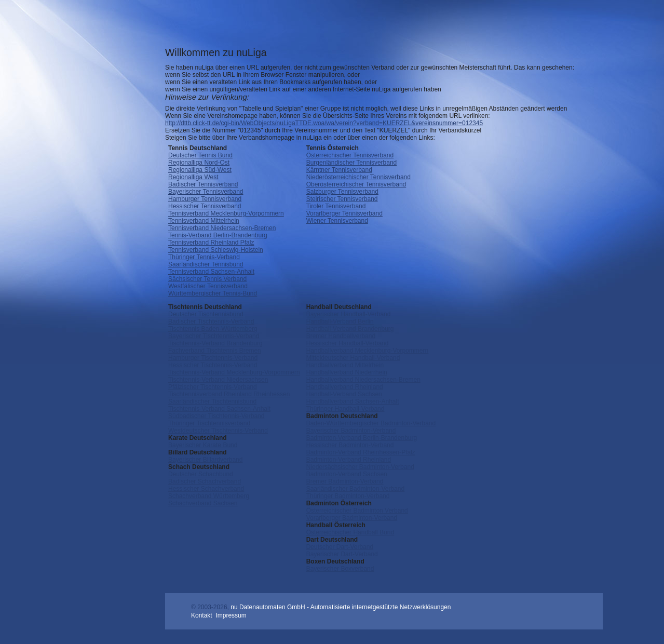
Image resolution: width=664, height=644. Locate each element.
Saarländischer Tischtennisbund (212, 401)
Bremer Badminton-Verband (345, 481)
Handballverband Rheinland (345, 387)
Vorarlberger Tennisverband (344, 213)
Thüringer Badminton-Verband (348, 496)
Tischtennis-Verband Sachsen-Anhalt (219, 409)
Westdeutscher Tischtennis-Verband (218, 431)
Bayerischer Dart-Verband (342, 554)
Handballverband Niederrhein (347, 372)
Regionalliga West (193, 177)
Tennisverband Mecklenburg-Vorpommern (226, 213)
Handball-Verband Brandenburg (350, 329)
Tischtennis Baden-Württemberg (213, 329)
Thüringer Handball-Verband (345, 409)
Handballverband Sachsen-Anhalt (353, 401)
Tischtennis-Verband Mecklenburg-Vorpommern (234, 372)
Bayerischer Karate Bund (203, 445)
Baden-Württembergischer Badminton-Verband (371, 423)
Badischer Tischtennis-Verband (211, 321)
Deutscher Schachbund (201, 474)
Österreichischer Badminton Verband (357, 511)
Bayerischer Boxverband (340, 569)
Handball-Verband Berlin (340, 321)
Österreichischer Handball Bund (350, 532)
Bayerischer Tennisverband (206, 192)
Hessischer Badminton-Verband (350, 445)
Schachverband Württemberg (209, 496)
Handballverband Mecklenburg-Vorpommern (367, 351)
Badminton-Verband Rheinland (349, 460)
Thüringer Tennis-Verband (204, 257)
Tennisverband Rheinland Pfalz (211, 243)
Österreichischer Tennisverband (350, 155)
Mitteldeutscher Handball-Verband (353, 358)
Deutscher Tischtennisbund (206, 314)
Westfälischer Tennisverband (208, 286)
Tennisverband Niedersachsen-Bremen (222, 228)
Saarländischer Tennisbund (206, 264)
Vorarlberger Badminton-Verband (352, 518)
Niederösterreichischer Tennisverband (358, 177)
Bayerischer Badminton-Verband (351, 431)
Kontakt (202, 615)
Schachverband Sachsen (203, 503)
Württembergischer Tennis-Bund (213, 293)
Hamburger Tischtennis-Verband (213, 358)
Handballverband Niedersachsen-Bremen (363, 380)
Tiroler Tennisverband (336, 206)
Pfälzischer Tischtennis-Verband (213, 387)
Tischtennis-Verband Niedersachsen (218, 380)
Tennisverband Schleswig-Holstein (216, 250)
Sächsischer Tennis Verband (207, 279)
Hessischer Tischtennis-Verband (213, 365)
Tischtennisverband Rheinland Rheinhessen (229, 394)
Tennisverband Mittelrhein (204, 221)
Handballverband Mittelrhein (345, 365)
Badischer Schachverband (205, 481)
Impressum (231, 615)
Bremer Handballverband (341, 336)
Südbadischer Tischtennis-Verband (216, 416)
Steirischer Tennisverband (342, 199)
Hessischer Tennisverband (205, 206)
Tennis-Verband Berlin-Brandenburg (218, 235)
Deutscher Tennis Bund (200, 155)
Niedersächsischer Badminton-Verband (360, 467)
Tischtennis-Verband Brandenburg (215, 343)
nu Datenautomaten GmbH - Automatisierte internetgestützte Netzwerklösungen (341, 607)
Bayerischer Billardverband (205, 460)
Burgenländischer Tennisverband (352, 163)
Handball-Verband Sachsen (344, 394)
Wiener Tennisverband (337, 221)
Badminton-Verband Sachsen (347, 474)
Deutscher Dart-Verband (340, 547)
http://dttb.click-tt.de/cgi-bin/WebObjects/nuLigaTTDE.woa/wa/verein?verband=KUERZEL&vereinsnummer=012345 (324, 123)
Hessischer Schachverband (206, 489)
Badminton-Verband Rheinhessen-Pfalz (361, 452)
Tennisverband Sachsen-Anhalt (211, 272)
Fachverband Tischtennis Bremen (215, 351)
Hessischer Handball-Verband (348, 343)
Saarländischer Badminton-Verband (355, 489)
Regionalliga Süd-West (200, 170)
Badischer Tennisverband (203, 184)
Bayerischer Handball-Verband (349, 314)
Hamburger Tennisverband (205, 199)
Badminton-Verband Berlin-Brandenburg (362, 438)
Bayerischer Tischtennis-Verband (214, 336)
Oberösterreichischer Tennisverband (356, 184)
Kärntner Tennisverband (339, 170)
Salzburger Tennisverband (342, 192)
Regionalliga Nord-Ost (199, 163)
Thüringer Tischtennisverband (209, 423)
